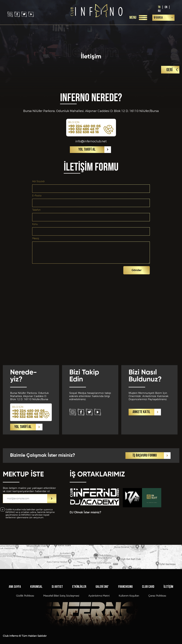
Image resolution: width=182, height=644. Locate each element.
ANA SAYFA (15, 587)
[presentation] (98, 271)
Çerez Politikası (157, 596)
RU (159, 11)
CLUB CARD (148, 587)
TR (159, 7)
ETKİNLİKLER (79, 587)
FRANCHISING (125, 587)
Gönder (137, 270)
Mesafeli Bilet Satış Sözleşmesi (61, 596)
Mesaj (36, 238)
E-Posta (37, 196)
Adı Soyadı (38, 181)
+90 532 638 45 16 (83, 132)
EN (166, 7)
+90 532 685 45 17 (83, 129)
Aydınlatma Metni (99, 596)
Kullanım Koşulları (129, 596)
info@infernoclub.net (91, 141)
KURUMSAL (36, 587)
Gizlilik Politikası (25, 596)
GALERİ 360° (102, 587)
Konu (35, 224)
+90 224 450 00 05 (84, 126)
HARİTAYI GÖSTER (91, 557)
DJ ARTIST (57, 587)
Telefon (36, 210)
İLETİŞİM (168, 587)
